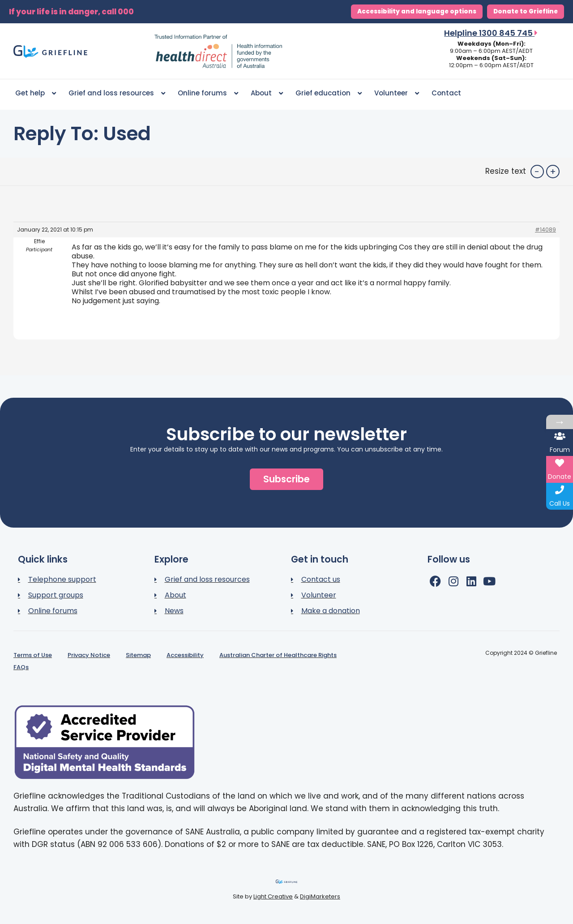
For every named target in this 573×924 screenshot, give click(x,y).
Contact (446, 93)
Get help (36, 93)
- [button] (537, 172)
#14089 (545, 230)
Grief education (329, 93)
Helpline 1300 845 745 (491, 33)
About (267, 93)
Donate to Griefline (526, 11)
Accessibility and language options (417, 11)
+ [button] (553, 172)
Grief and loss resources (117, 93)
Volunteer (397, 93)
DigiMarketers (320, 896)
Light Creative (273, 896)
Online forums (208, 93)
